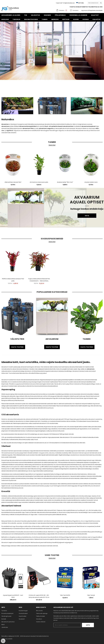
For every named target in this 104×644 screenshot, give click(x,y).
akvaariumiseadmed (88, 126)
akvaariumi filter (28, 128)
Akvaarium (5, 124)
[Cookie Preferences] (3, 641)
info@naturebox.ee (69, 3)
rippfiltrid (10, 131)
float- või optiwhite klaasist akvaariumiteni (59, 126)
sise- (3, 131)
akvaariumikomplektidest (28, 126)
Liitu (88, 625)
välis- (97, 128)
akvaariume (5, 126)
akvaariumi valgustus (46, 128)
